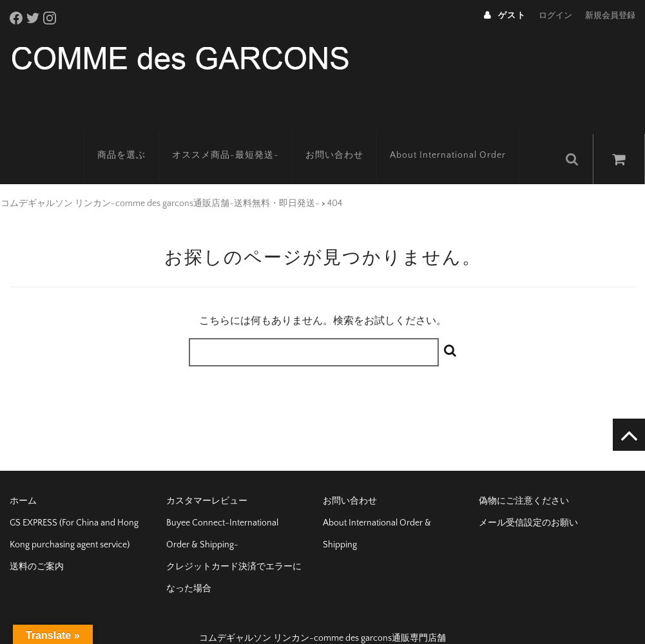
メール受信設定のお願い (528, 502)
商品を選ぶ (134, 138)
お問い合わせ (347, 138)
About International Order (461, 138)
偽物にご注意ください (524, 480)
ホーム (23, 480)
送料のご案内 (37, 546)
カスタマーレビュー (207, 480)
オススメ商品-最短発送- (238, 138)
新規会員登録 (610, 15)
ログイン (555, 15)
